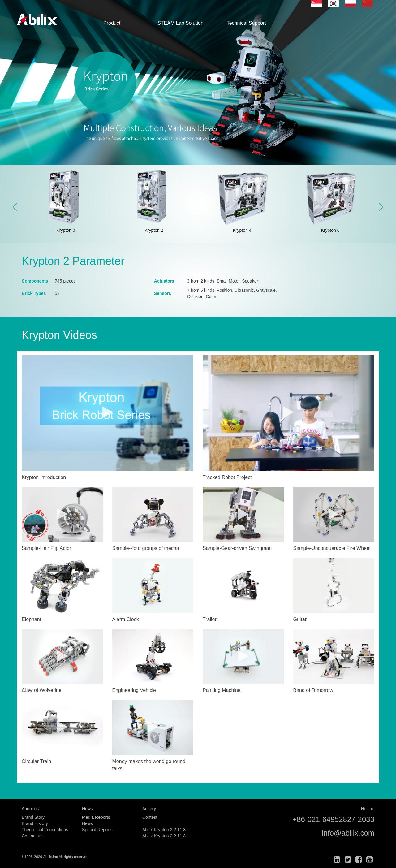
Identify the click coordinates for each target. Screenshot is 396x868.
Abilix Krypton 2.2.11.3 (164, 830)
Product (112, 23)
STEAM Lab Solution (181, 23)
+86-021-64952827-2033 (333, 819)
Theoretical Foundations (45, 830)
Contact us (32, 836)
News (87, 823)
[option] (198, 83)
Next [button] (379, 207)
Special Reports (97, 830)
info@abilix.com (348, 833)
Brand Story (33, 817)
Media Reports (96, 817)
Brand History (35, 823)
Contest (150, 817)
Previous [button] (17, 207)
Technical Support (246, 23)
